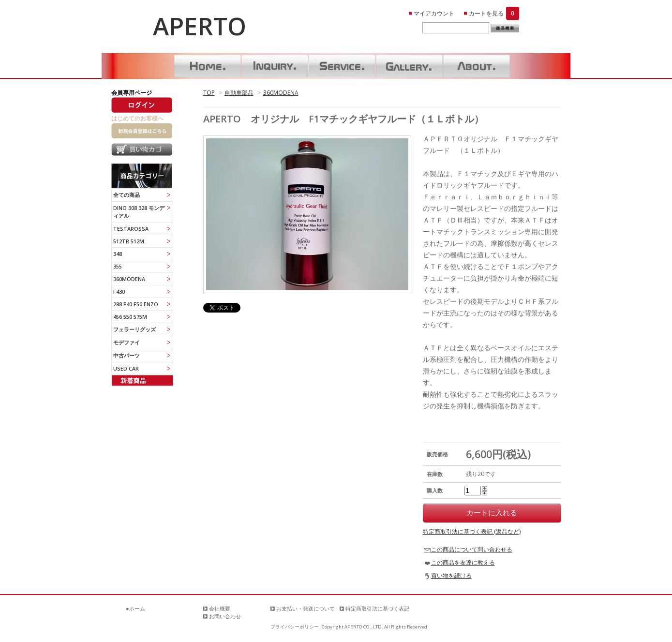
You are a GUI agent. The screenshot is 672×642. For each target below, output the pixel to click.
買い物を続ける (451, 575)
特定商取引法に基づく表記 (377, 608)
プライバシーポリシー (295, 627)
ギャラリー (409, 66)
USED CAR (126, 368)
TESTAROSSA (131, 229)
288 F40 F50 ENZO (136, 304)
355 (118, 266)
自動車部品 (239, 93)
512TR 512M (129, 241)
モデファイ (127, 342)
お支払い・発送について (306, 608)
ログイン (142, 105)
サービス (342, 66)
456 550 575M (130, 317)
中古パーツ (127, 355)
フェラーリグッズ (134, 329)
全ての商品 (127, 195)
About (477, 66)
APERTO (200, 26)
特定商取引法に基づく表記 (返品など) (472, 531)
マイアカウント (434, 13)
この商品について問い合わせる (472, 549)
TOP (209, 93)
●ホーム (135, 608)
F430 (119, 291)
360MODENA (281, 93)
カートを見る (494, 13)
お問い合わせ (275, 66)
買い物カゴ (142, 151)
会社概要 (220, 608)
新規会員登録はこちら (142, 131)
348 (118, 254)
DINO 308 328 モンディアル (139, 212)
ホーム (208, 66)
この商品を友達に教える (463, 562)
